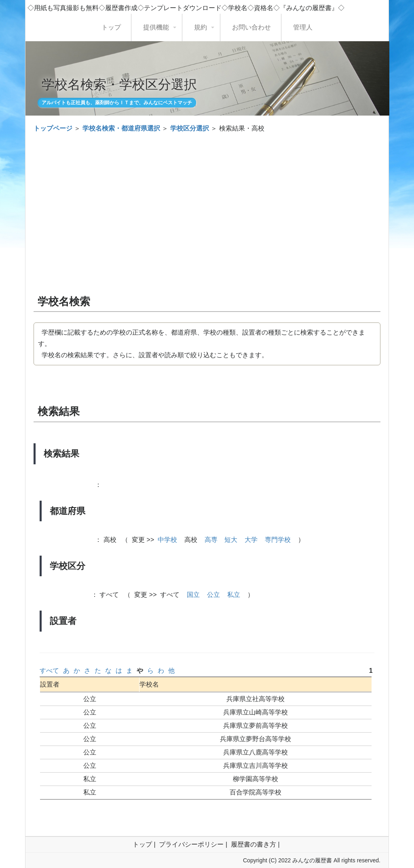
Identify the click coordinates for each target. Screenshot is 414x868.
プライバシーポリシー (191, 844)
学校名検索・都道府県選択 (121, 128)
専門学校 (278, 540)
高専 (211, 540)
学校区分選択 (190, 128)
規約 (201, 27)
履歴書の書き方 (253, 844)
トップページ (53, 128)
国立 (193, 595)
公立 (213, 595)
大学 (251, 540)
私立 (234, 595)
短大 (231, 540)
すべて (49, 671)
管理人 (303, 27)
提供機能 (156, 27)
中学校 (167, 540)
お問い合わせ (251, 27)
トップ (111, 27)
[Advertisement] (207, 199)
